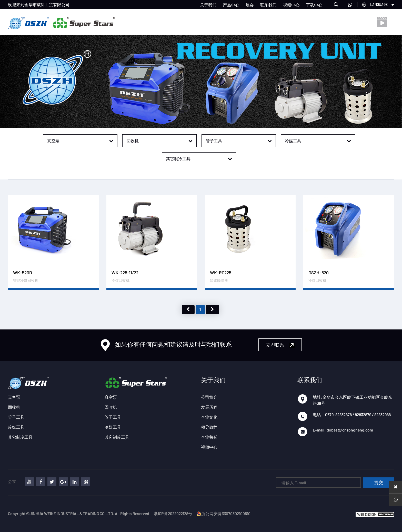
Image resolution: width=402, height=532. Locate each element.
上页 (188, 310)
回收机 (14, 407)
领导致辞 (209, 427)
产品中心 (231, 5)
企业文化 (209, 417)
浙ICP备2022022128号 (173, 513)
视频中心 (291, 5)
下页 (213, 310)
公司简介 (209, 397)
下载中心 (314, 5)
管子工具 (16, 417)
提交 (379, 483)
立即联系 (280, 345)
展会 (250, 5)
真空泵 (14, 397)
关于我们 (208, 5)
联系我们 (268, 5)
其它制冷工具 (20, 437)
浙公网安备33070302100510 (223, 513)
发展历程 (209, 407)
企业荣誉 (209, 437)
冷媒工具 (16, 427)
